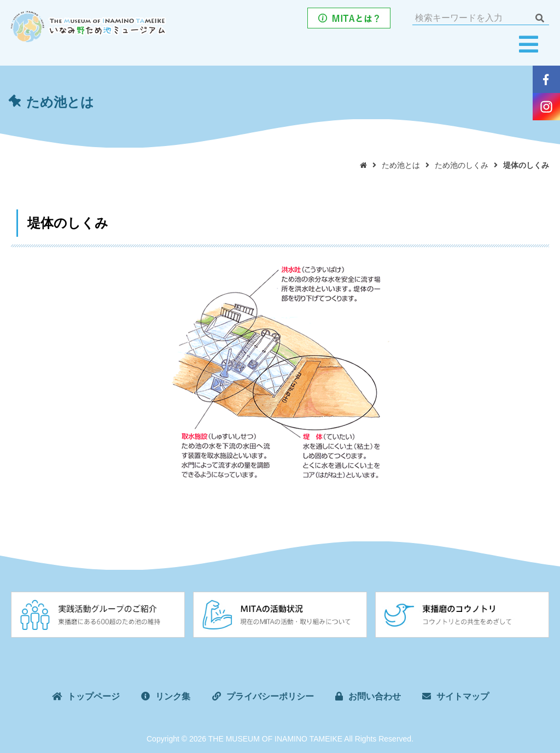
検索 (539, 18)
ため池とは (401, 165)
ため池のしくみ (462, 165)
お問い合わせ (375, 696)
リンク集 (173, 696)
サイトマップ (463, 696)
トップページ (94, 696)
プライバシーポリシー (270, 696)
